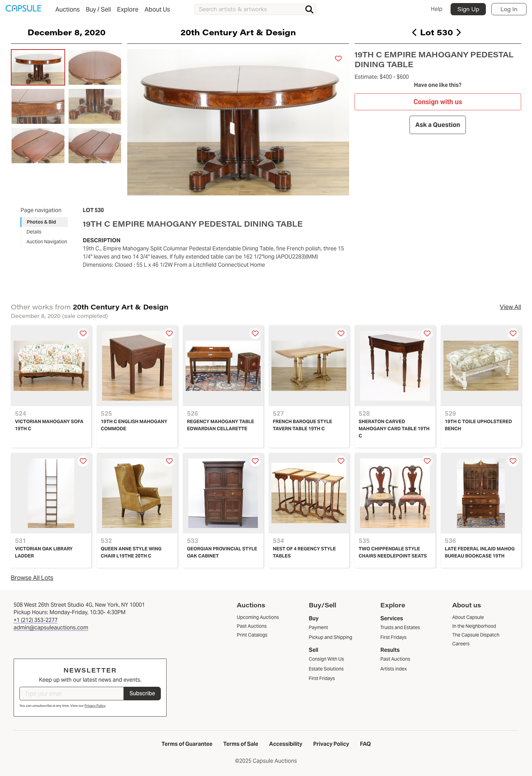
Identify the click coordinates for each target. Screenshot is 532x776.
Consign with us (438, 101)
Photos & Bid (41, 222)
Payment (318, 627)
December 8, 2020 (66, 32)
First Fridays (322, 678)
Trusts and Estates (400, 627)
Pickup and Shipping (330, 637)
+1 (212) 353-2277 (36, 620)
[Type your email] (72, 694)
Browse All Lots (32, 578)
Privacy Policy (95, 706)
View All (510, 307)
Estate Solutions (326, 669)
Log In (509, 9)
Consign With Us (326, 659)
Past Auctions (395, 659)
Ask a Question (438, 125)
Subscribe (142, 693)
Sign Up (468, 9)
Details (34, 232)
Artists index (394, 669)
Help (437, 9)
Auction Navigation (47, 242)
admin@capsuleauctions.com (51, 628)
